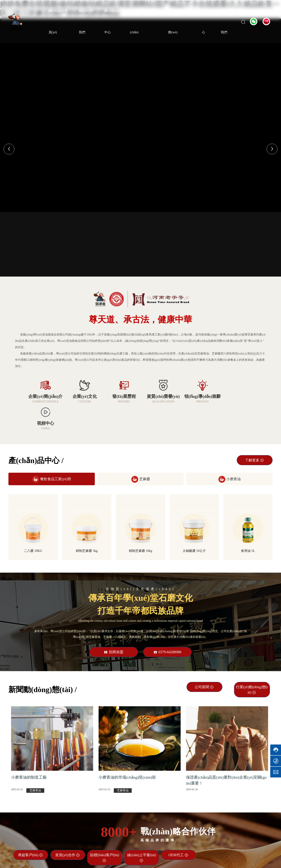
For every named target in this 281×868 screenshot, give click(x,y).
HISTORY (121, 401)
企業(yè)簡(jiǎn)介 (45, 396)
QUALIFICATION (160, 401)
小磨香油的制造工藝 (29, 750)
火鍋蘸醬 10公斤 (194, 524)
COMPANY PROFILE (45, 401)
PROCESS (198, 401)
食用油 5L (248, 524)
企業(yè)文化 (83, 396)
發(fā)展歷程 (121, 396)
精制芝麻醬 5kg (87, 524)
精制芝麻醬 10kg (141, 524)
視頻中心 (236, 396)
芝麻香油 (35, 763)
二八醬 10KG (33, 524)
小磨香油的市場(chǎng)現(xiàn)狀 (127, 750)
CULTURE (83, 401)
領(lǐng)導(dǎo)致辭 (198, 396)
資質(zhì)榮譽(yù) (160, 396)
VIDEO (236, 401)
